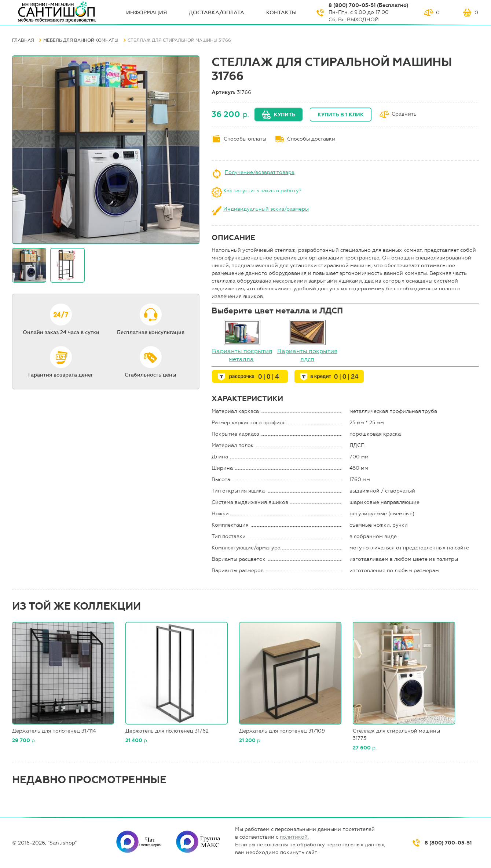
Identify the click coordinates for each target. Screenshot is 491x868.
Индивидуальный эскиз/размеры (266, 209)
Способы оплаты (245, 139)
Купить (285, 115)
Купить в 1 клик (341, 115)
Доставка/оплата (217, 13)
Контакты (281, 13)
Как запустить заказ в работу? (262, 191)
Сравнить (404, 114)
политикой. (294, 837)
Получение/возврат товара (260, 172)
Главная (23, 40)
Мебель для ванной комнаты (81, 40)
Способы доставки (311, 139)
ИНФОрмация (146, 13)
